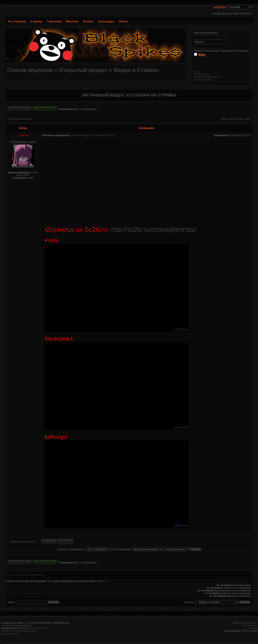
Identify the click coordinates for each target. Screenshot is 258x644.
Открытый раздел (83, 70)
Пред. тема (228, 119)
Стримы (36, 21)
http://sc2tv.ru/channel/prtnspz (154, 230)
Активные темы (203, 79)
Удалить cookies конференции (19, 631)
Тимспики (55, 21)
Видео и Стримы (136, 70)
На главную (17, 21)
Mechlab (72, 21)
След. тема (243, 119)
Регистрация (201, 74)
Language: (220, 7)
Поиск (124, 21)
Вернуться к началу (23, 542)
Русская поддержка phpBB (16, 625)
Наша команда (10, 633)
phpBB (178, 329)
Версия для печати (21, 119)
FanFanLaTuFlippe (37, 628)
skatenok (23, 135)
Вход (197, 71)
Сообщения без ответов (208, 77)
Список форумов (30, 70)
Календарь (106, 21)
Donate (88, 21)
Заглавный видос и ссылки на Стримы (93, 135)
